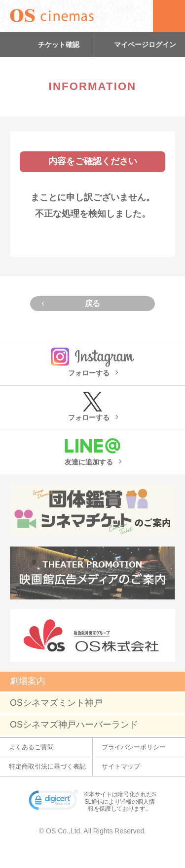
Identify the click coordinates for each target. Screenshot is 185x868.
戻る (92, 303)
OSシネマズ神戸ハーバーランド (74, 725)
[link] (53, 802)
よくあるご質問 (31, 747)
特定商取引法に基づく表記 (47, 766)
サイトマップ (121, 766)
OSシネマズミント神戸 (56, 703)
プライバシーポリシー (134, 747)
